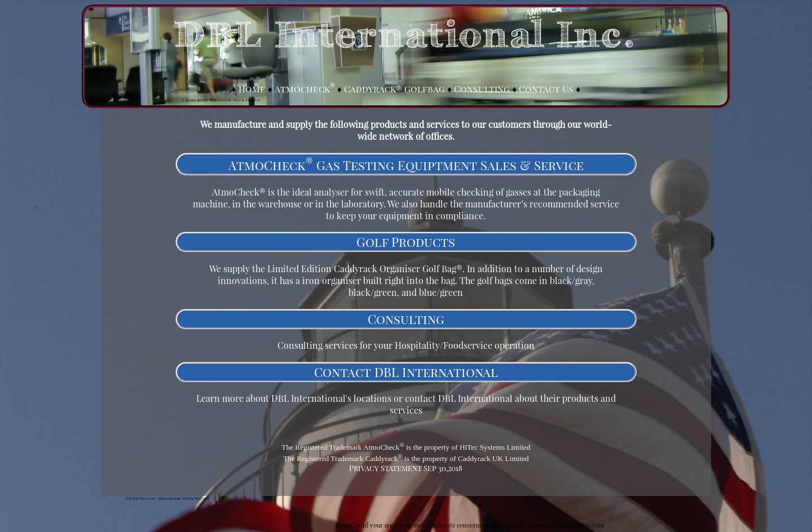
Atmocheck (305, 89)
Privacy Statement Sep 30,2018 (406, 468)
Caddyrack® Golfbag (394, 89)
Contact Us (546, 89)
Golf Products (406, 242)
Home (252, 89)
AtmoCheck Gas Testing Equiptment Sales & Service (406, 165)
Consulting (482, 89)
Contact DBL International (406, 372)
